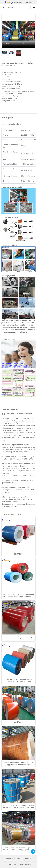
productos (18, 859)
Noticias (28, 859)
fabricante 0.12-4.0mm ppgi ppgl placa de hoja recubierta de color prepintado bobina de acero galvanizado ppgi (19, 806)
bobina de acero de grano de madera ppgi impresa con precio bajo (19, 764)
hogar (9, 859)
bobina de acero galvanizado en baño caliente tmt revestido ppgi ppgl (18, 681)
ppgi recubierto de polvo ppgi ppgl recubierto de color (19, 638)
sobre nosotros (10, 861)
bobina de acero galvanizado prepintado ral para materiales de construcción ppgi (18, 595)
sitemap (32, 861)
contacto (22, 861)
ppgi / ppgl (18, 554)
